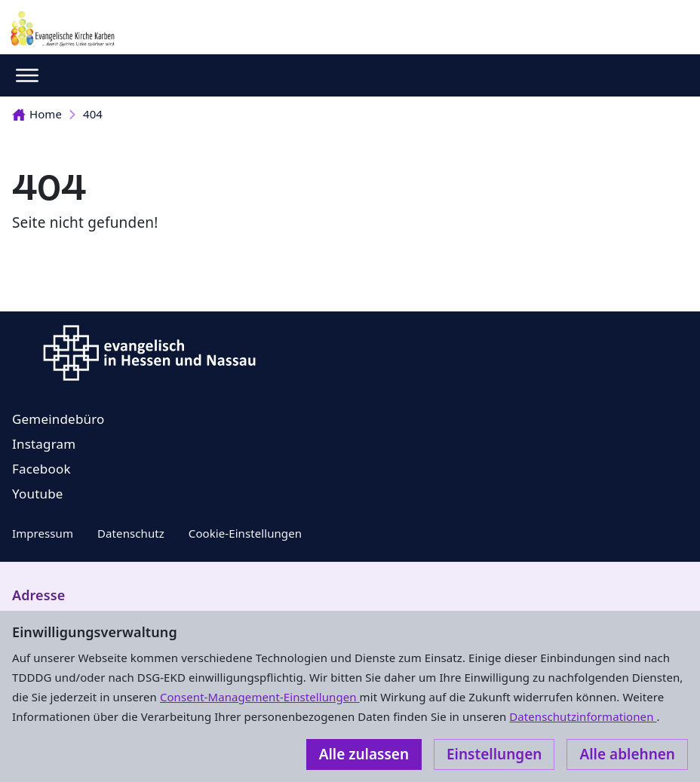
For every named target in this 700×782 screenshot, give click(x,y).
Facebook (41, 469)
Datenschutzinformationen (583, 716)
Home (37, 114)
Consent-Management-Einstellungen (260, 697)
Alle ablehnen (627, 754)
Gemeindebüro (58, 419)
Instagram (44, 444)
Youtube (38, 494)
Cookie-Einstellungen (245, 533)
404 (93, 114)
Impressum (43, 533)
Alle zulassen (364, 754)
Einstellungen (494, 754)
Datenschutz (131, 533)
